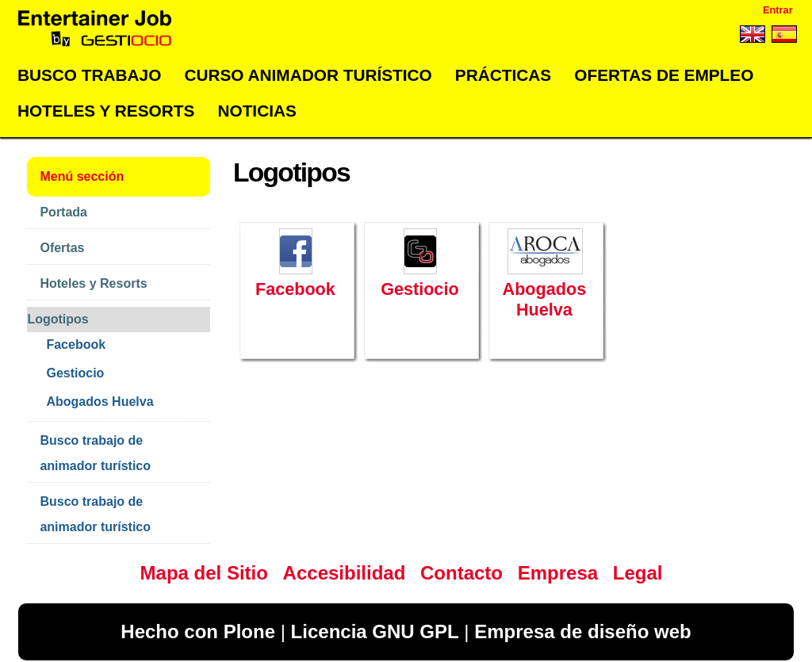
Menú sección (82, 176)
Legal (638, 573)
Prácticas (503, 75)
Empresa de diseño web (582, 631)
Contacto (462, 573)
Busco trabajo (89, 75)
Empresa (558, 573)
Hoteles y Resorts (106, 111)
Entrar (778, 10)
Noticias (257, 111)
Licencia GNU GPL (375, 631)
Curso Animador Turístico (308, 75)
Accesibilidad (345, 573)
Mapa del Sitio (204, 573)
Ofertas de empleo (664, 75)
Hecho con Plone (198, 631)
